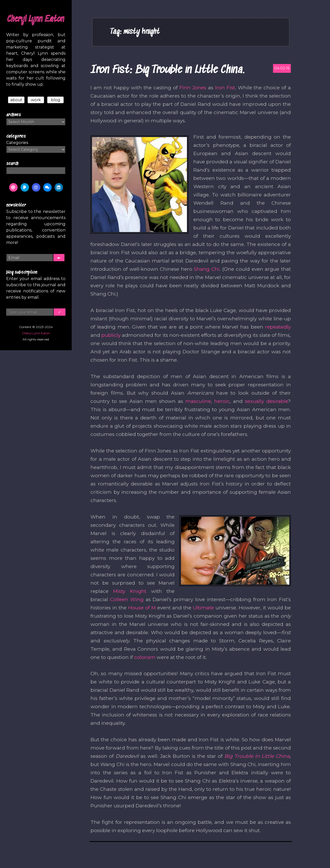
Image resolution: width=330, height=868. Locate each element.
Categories (17, 143)
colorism (145, 657)
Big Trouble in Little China (257, 756)
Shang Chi (207, 269)
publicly (111, 335)
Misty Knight (130, 591)
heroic (222, 401)
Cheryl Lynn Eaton (36, 19)
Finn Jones (193, 88)
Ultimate (203, 608)
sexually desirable (266, 401)
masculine (198, 401)
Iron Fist (225, 88)
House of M (142, 608)
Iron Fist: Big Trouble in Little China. (167, 70)
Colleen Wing (127, 599)
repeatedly (278, 327)
